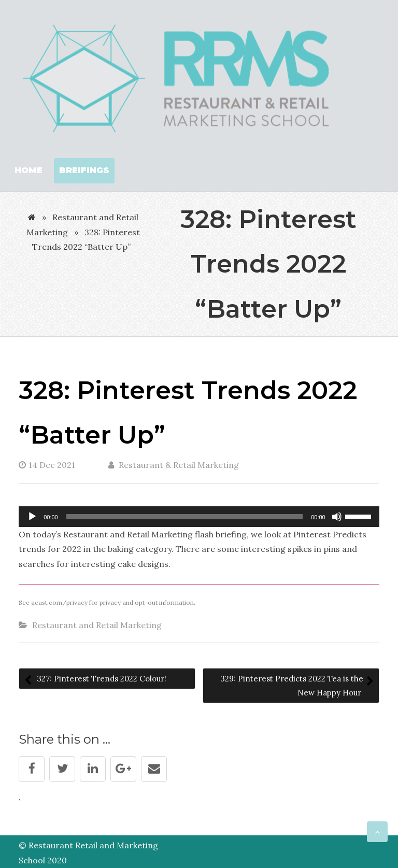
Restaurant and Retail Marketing (97, 625)
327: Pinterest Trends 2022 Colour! (101, 679)
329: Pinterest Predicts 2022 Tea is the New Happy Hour (292, 686)
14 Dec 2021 (47, 465)
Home (29, 170)
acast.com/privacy (59, 602)
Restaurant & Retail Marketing (174, 465)
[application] (199, 517)
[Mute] (337, 517)
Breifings (84, 170)
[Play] (32, 517)
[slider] (185, 517)
